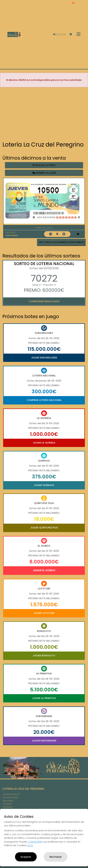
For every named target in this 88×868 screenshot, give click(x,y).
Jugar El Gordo (44, 570)
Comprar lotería (10, 797)
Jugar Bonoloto (44, 656)
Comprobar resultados (44, 301)
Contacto (7, 804)
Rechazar (56, 857)
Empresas (8, 807)
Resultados (8, 801)
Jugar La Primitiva (44, 698)
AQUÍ (30, 845)
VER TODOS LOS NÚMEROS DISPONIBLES (61, 242)
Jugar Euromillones (44, 358)
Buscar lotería (44, 165)
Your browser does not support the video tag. (44, 115)
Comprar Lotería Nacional (44, 400)
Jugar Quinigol (44, 485)
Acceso (60, 34)
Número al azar (44, 173)
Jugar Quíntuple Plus (44, 528)
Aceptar (26, 857)
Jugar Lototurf (44, 613)
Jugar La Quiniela (44, 443)
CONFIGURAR (35, 842)
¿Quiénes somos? (11, 794)
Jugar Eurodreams (44, 741)
